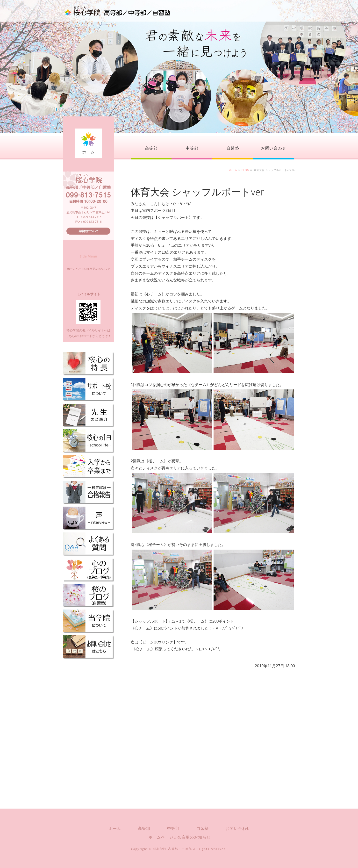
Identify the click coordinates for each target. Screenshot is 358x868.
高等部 (151, 148)
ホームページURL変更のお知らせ (88, 269)
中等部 (192, 148)
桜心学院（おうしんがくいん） (117, 11)
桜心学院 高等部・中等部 (173, 849)
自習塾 (233, 148)
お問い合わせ (274, 148)
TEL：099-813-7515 (88, 217)
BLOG (245, 170)
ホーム (89, 152)
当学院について (88, 231)
